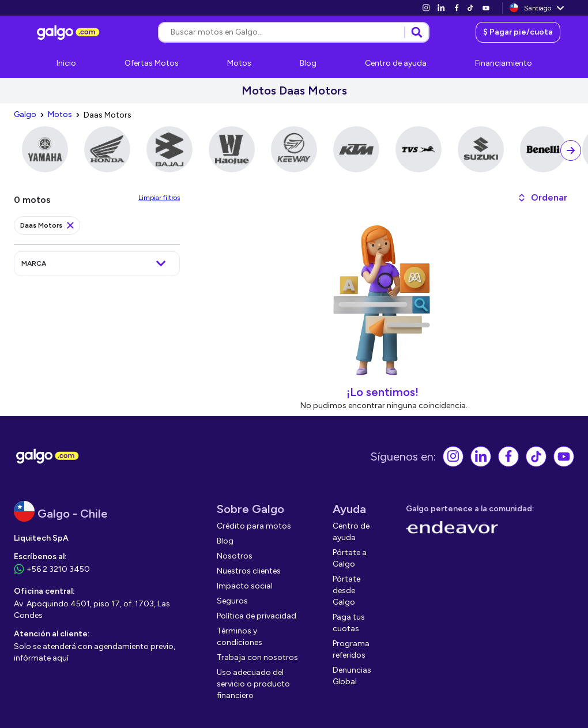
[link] (426, 8)
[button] (542, 198)
